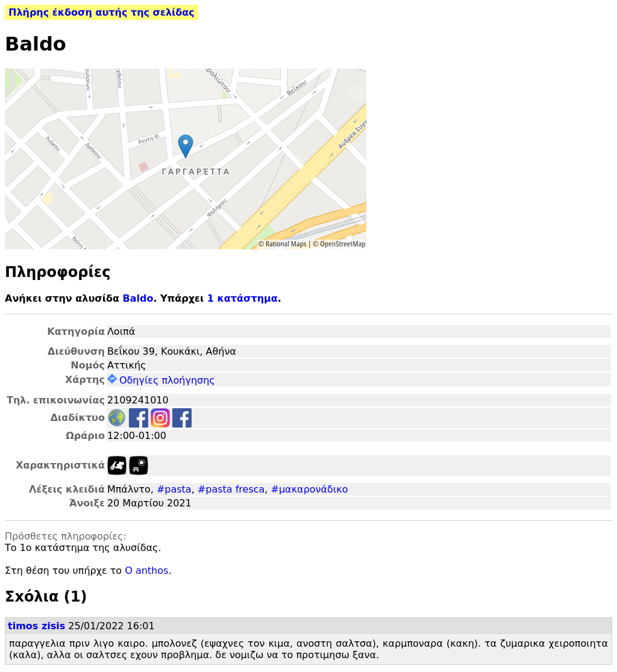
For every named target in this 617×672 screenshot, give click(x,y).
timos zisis (36, 626)
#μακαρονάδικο (310, 489)
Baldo (138, 298)
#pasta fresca (231, 489)
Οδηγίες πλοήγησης (161, 380)
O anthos (146, 571)
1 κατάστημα (243, 298)
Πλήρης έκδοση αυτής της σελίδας (102, 12)
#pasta (174, 489)
